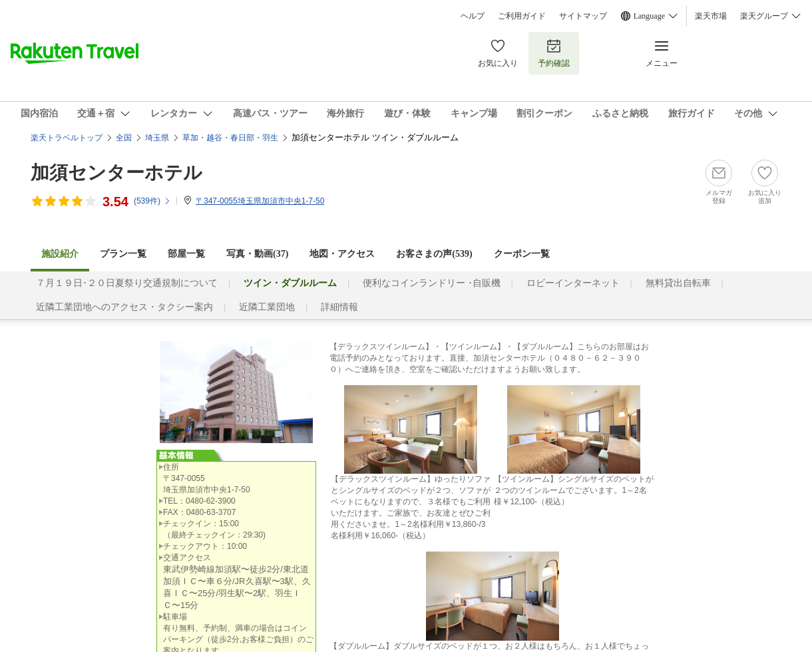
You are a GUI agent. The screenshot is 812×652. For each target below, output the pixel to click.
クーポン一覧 (522, 254)
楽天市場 (711, 16)
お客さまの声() (434, 254)
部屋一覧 (186, 254)
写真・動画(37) (257, 254)
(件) (152, 201)
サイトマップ (583, 16)
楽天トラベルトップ (67, 138)
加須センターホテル (116, 173)
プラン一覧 (123, 254)
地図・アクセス (342, 254)
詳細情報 (339, 307)
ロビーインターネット (573, 283)
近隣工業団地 (267, 307)
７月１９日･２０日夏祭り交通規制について (127, 283)
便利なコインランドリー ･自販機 (432, 283)
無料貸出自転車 (678, 283)
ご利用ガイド (522, 16)
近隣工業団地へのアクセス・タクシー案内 (124, 307)
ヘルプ (473, 16)
